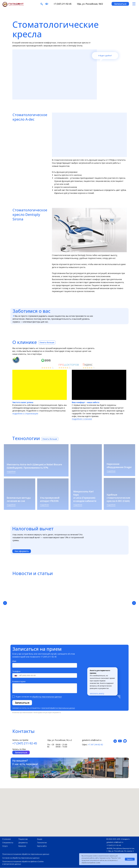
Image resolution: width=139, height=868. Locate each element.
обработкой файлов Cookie (91, 862)
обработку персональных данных (47, 697)
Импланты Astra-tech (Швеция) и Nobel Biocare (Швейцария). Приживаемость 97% (34, 466)
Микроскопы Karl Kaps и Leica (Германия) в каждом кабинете (85, 496)
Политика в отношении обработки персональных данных (26, 854)
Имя (14, 661)
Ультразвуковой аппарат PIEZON (50, 499)
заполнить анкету (97, 694)
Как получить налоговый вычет (68, 604)
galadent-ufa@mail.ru (115, 842)
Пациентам (23, 839)
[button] (120, 4)
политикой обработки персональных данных (58, 708)
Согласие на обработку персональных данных (21, 858)
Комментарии (19, 682)
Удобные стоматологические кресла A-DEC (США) (118, 498)
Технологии (42, 843)
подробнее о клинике (82, 419)
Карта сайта (42, 846)
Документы (23, 843)
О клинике (7, 839)
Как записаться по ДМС (103, 604)
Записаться (22, 703)
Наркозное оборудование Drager (119, 465)
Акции (40, 839)
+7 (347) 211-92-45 (63, 4)
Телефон (16, 671)
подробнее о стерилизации (25, 413)
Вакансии (22, 846)
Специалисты (8, 843)
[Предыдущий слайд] (5, 603)
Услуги (5, 846)
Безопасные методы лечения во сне (19, 499)
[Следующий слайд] (134, 603)
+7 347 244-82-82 (95, 745)
